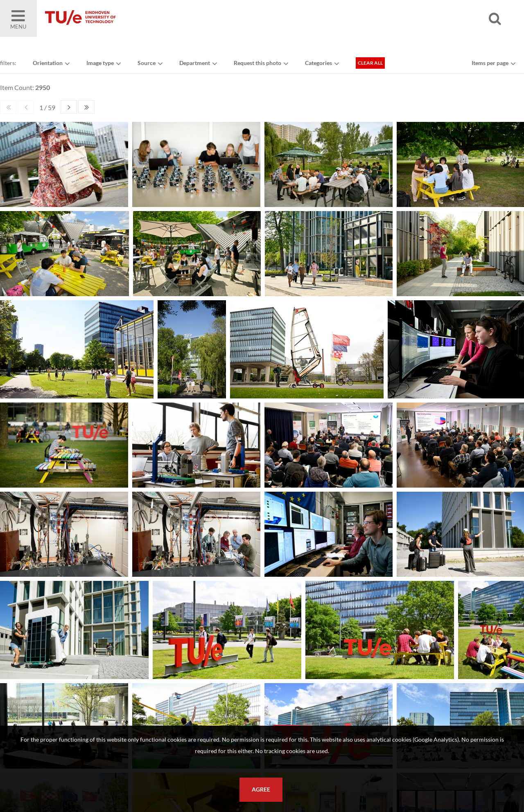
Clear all (370, 63)
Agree (261, 790)
